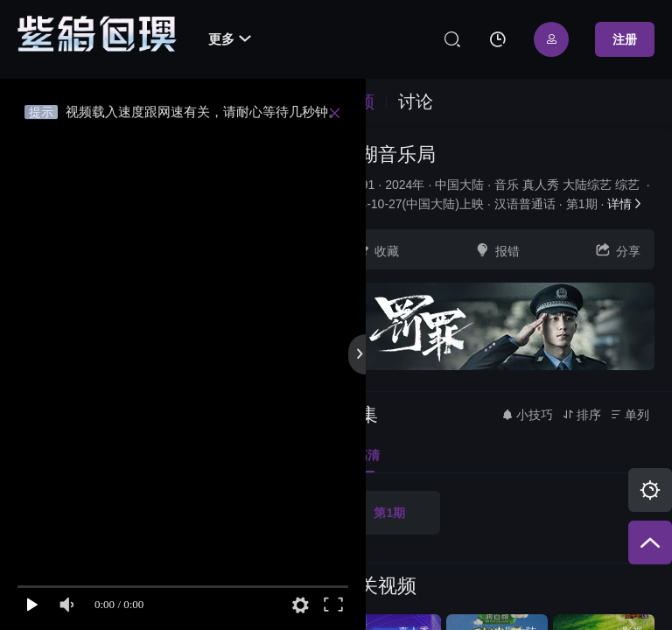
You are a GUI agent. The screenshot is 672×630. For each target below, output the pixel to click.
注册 (625, 39)
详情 (626, 204)
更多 (230, 39)
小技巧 (527, 415)
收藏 (376, 250)
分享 (618, 250)
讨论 (416, 101)
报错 (497, 250)
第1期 (389, 513)
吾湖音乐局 (388, 154)
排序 (581, 415)
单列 (630, 415)
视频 (357, 101)
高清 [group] (360, 455)
